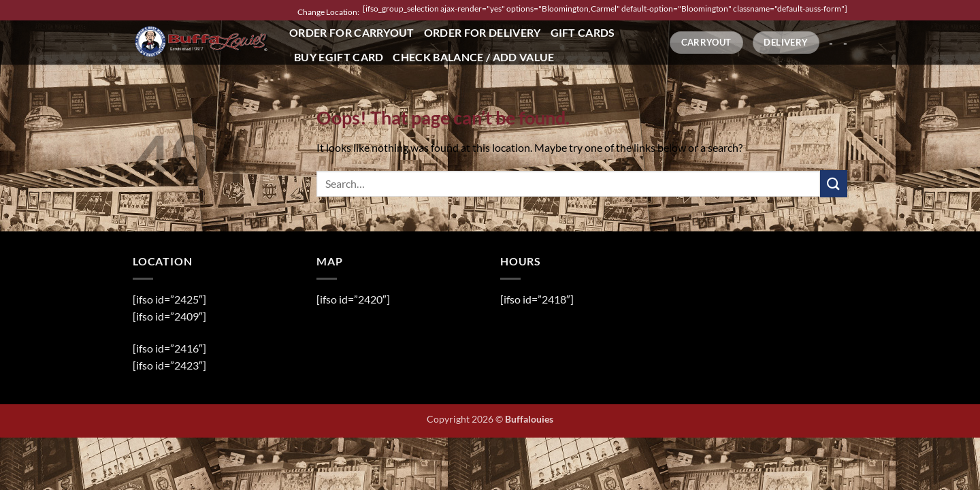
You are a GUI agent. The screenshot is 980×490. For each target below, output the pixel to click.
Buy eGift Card (339, 57)
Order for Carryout (352, 32)
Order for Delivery (483, 32)
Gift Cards (583, 32)
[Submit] (834, 183)
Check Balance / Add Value (473, 57)
